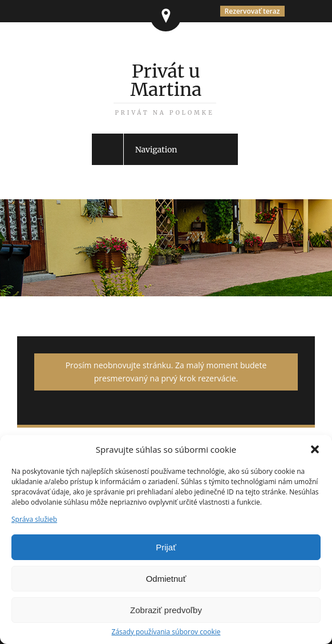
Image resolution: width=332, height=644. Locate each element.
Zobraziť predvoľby (166, 610)
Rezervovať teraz (252, 11)
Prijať (166, 547)
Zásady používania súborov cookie (166, 632)
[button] (315, 449)
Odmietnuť (166, 579)
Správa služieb (34, 520)
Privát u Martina (165, 88)
